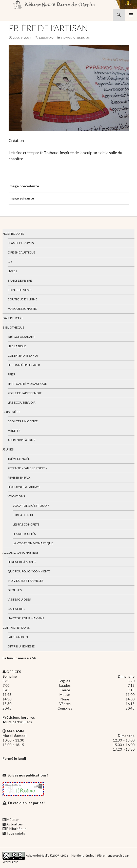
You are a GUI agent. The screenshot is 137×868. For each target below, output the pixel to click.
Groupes (15, 590)
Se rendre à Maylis (22, 562)
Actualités (15, 824)
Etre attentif (23, 515)
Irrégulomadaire (22, 337)
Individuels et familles (25, 581)
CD (10, 262)
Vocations (16, 496)
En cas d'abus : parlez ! (27, 803)
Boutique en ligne (22, 299)
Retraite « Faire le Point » (27, 468)
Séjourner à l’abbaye (24, 487)
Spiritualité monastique (27, 384)
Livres (12, 271)
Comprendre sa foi (23, 356)
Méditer (14, 431)
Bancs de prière (20, 281)
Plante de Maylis (21, 243)
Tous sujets (16, 833)
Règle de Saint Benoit (25, 393)
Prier (12, 374)
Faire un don (18, 637)
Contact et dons (16, 628)
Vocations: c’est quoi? (31, 506)
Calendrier (16, 609)
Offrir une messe (21, 646)
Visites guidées (19, 599)
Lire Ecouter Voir (22, 402)
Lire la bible (17, 346)
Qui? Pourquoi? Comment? (29, 571)
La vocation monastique (33, 543)
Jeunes (8, 449)
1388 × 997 (46, 38)
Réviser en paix (19, 477)
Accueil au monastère (21, 553)
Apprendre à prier (22, 440)
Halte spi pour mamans (26, 618)
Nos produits (13, 234)
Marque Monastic (22, 309)
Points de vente (20, 290)
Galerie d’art (13, 318)
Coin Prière (11, 412)
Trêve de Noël (19, 459)
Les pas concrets (26, 524)
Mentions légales (83, 855)
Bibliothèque (13, 327)
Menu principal (131, 15)
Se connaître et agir (24, 365)
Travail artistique (75, 38)
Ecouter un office (23, 421)
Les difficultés (24, 534)
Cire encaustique (22, 252)
